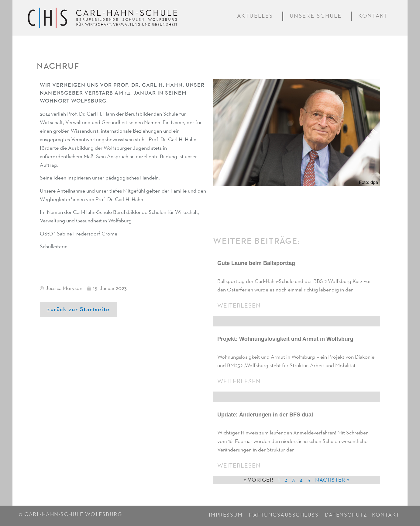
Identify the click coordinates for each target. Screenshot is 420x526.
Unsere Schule (317, 16)
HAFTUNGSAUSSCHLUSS (284, 515)
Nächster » (332, 480)
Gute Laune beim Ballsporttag (256, 263)
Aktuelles (256, 16)
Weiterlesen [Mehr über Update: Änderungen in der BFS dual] (239, 466)
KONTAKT (386, 515)
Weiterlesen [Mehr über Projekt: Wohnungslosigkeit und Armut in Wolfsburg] (239, 381)
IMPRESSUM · (228, 515)
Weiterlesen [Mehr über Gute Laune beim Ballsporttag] (239, 306)
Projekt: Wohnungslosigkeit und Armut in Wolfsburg (285, 339)
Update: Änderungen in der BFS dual (265, 415)
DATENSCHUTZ (346, 515)
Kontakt (375, 16)
